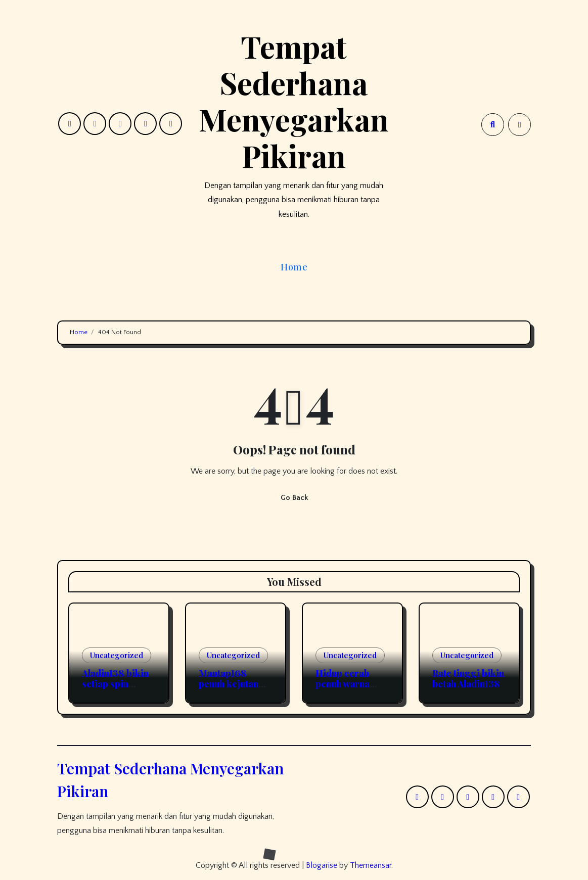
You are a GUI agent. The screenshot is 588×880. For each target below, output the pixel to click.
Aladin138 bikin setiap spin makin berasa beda (115, 690)
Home (294, 267)
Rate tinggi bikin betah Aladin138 (468, 679)
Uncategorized (117, 655)
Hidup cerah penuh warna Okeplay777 (343, 684)
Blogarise (322, 865)
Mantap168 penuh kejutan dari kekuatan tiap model (229, 690)
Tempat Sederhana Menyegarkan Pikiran (294, 101)
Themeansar (371, 865)
